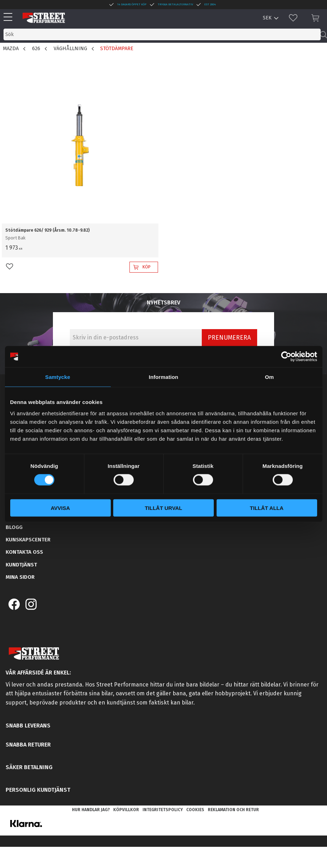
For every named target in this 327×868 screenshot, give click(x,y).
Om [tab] (269, 377)
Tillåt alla (267, 508)
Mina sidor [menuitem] (20, 577)
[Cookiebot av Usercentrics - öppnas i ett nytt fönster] (286, 357)
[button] (10, 17)
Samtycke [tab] (58, 377)
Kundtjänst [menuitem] (21, 565)
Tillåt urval (163, 508)
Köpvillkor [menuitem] (126, 810)
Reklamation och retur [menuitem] (233, 810)
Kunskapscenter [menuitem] (28, 540)
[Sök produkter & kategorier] (162, 34)
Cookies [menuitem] (195, 810)
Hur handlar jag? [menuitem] (91, 810)
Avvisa (60, 508)
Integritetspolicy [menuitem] (163, 810)
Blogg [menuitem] (14, 527)
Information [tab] (164, 377)
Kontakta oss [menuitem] (24, 552)
